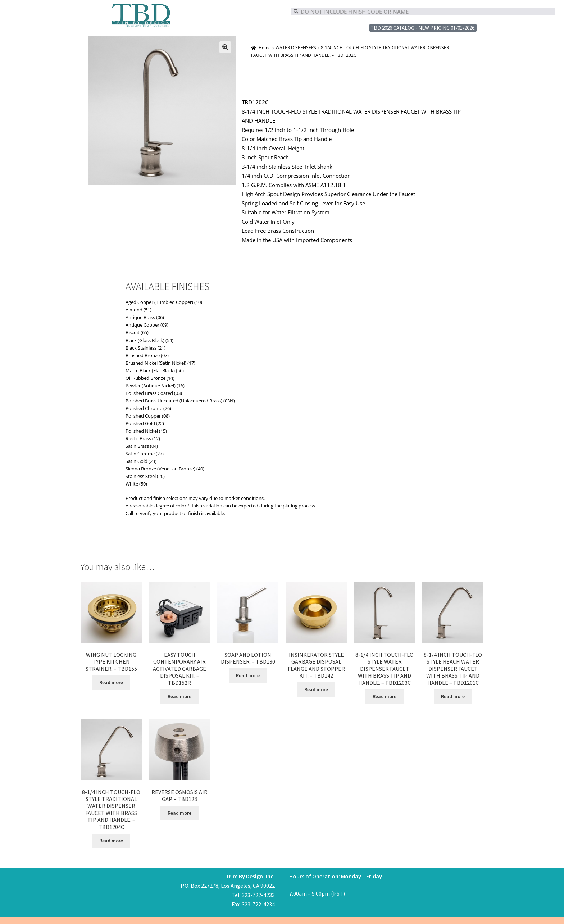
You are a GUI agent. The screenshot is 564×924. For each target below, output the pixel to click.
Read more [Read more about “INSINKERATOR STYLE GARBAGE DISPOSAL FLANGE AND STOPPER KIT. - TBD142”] (316, 689)
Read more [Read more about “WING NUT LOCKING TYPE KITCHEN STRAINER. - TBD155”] (111, 682)
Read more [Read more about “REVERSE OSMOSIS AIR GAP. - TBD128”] (179, 813)
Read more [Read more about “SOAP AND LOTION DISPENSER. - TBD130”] (248, 675)
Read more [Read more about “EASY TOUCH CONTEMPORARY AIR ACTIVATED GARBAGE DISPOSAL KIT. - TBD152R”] (179, 696)
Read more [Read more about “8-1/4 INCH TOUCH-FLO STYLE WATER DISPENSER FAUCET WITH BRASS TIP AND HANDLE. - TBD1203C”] (385, 696)
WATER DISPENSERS (296, 48)
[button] (225, 47)
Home (265, 48)
